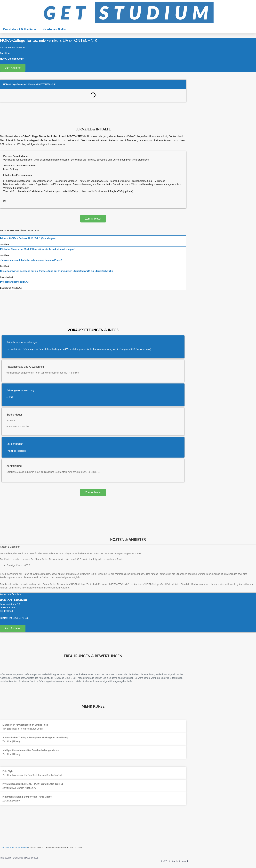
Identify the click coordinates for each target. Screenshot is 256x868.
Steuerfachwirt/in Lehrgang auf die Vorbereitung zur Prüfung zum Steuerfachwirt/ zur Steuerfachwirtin (57, 271)
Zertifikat (4, 244)
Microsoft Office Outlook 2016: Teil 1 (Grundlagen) (28, 238)
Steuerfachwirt (7, 277)
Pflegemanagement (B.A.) (14, 282)
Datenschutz (32, 858)
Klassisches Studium (55, 29)
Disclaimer (18, 858)
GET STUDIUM (7, 848)
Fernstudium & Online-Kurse (20, 29)
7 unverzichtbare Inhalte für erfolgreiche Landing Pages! (31, 260)
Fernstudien (22, 848)
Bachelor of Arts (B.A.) (11, 288)
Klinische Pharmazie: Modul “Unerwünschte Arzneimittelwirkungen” (37, 249)
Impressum (6, 858)
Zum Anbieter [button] (13, 68)
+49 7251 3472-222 (19, 618)
